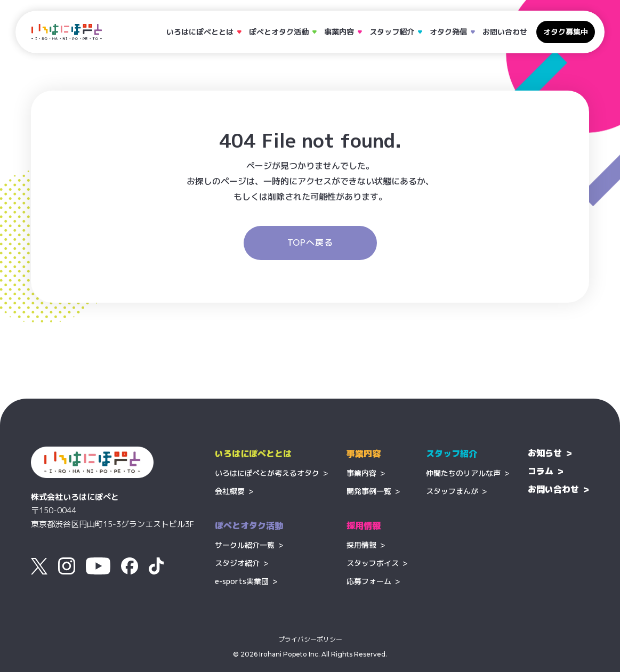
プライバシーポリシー (310, 639)
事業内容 (361, 473)
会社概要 (230, 491)
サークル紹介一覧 (245, 545)
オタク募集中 (566, 32)
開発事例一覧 (369, 491)
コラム (541, 471)
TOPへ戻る (310, 242)
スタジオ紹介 (237, 563)
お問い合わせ (505, 32)
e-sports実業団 (242, 581)
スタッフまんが (452, 491)
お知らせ (545, 453)
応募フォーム (369, 581)
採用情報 (361, 545)
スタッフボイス (373, 563)
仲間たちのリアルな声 (463, 473)
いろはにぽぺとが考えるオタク (267, 473)
